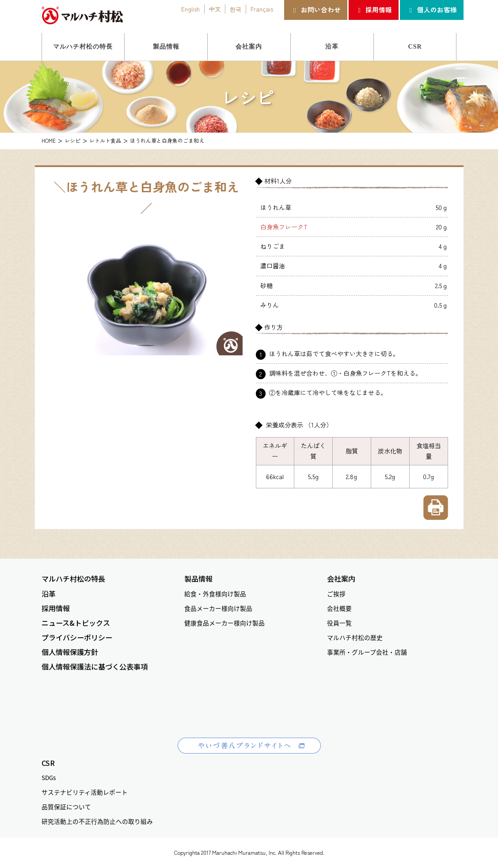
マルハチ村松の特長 (73, 579)
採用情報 (374, 10)
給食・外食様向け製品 (215, 594)
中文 (215, 9)
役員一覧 (339, 623)
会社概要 (339, 608)
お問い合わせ (316, 10)
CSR (48, 763)
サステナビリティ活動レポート (85, 792)
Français (262, 9)
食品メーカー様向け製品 (218, 608)
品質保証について (66, 807)
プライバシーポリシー (77, 638)
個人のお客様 (431, 10)
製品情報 (198, 579)
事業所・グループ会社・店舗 (367, 652)
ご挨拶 (336, 594)
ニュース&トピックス (76, 623)
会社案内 (341, 579)
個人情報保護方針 (70, 652)
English (190, 9)
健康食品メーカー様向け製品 (224, 623)
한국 (236, 9)
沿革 (49, 594)
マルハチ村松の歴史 (355, 637)
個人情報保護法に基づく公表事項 (95, 667)
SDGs (49, 777)
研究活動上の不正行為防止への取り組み (97, 821)
